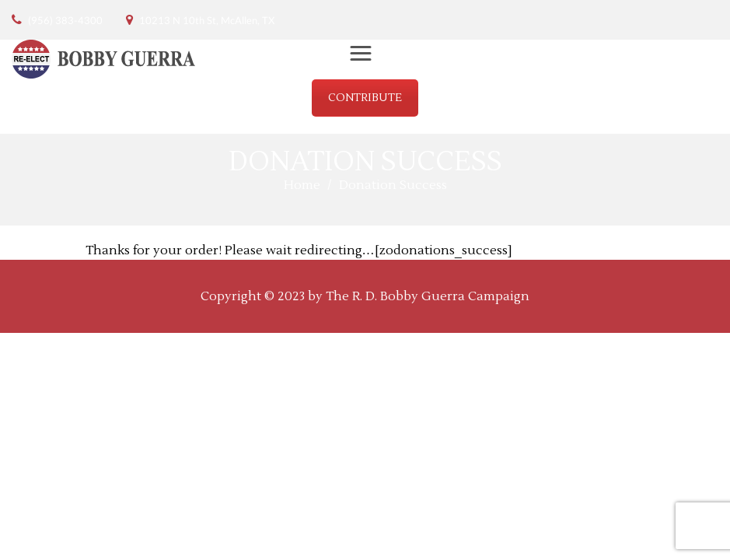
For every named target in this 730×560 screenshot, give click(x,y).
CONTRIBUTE (365, 98)
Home (302, 185)
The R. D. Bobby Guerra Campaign (428, 296)
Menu (368, 58)
